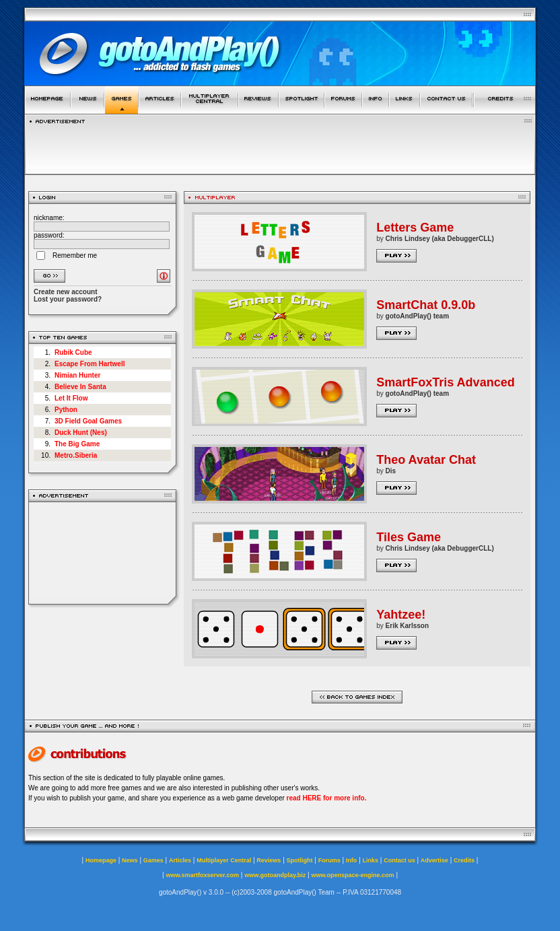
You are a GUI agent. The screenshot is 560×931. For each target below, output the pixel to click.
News (130, 860)
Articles (180, 860)
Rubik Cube (73, 352)
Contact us (399, 860)
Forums (329, 860)
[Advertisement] (103, 553)
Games (153, 860)
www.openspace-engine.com (352, 875)
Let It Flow (71, 398)
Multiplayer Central (224, 860)
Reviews (269, 860)
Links (371, 860)
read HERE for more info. (327, 798)
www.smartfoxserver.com (202, 875)
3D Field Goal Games (88, 421)
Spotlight (300, 860)
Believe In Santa (80, 387)
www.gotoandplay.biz (275, 875)
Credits (464, 860)
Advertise (434, 860)
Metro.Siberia (76, 455)
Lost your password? (68, 299)
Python (66, 410)
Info (352, 860)
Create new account (65, 292)
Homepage (101, 860)
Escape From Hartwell (90, 364)
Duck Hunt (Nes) (81, 433)
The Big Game (77, 444)
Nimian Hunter (77, 375)
